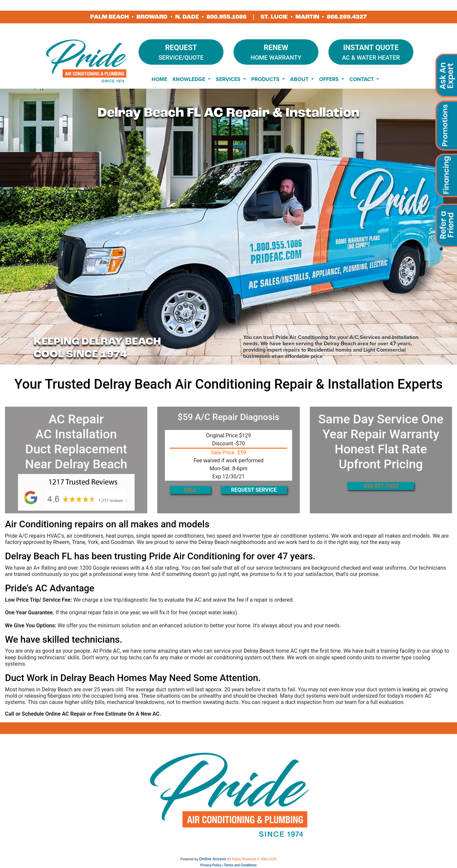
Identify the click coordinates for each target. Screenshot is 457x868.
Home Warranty (276, 51)
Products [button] (266, 79)
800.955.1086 (227, 17)
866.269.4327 (347, 17)
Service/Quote (181, 51)
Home (159, 79)
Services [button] (229, 79)
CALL (190, 490)
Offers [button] (330, 79)
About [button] (300, 79)
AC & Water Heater (371, 51)
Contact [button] (362, 79)
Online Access (213, 859)
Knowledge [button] (190, 79)
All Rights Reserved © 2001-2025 (252, 859)
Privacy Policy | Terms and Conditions (228, 865)
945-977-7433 (381, 486)
